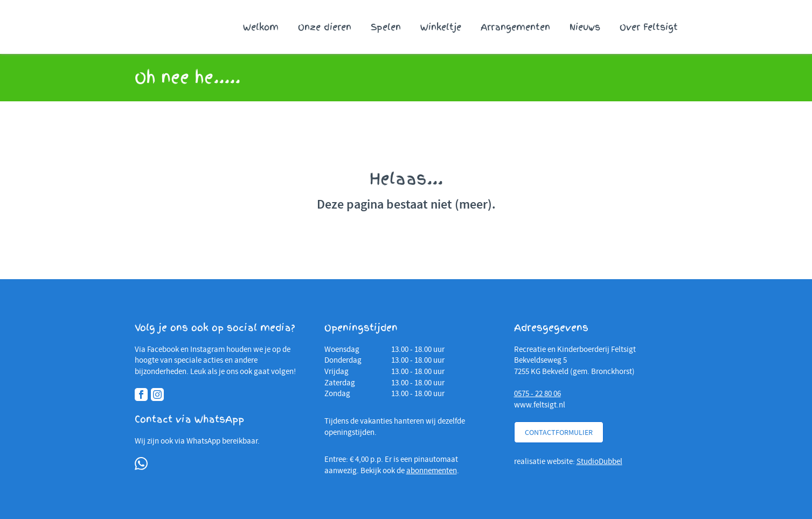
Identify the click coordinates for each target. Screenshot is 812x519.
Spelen (386, 27)
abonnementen (432, 470)
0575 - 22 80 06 (537, 393)
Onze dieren (325, 27)
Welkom (261, 27)
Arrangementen (515, 27)
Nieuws (585, 27)
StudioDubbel (599, 461)
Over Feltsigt (649, 27)
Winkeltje (441, 27)
